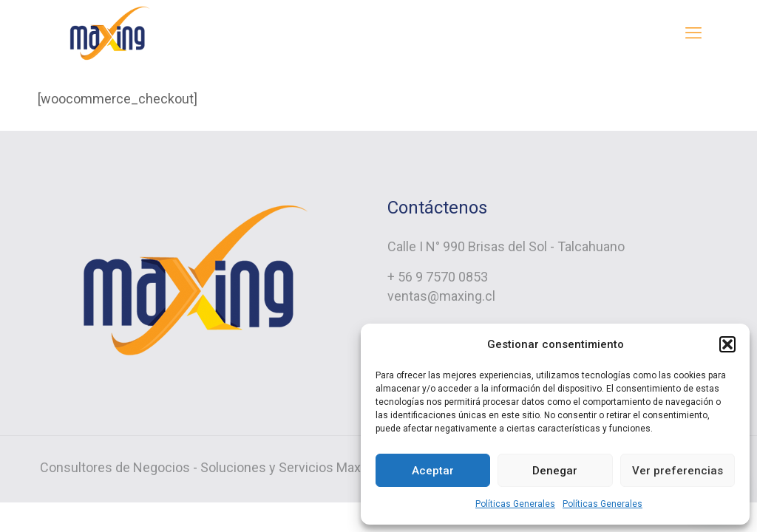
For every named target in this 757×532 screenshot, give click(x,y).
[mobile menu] (693, 33)
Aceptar (433, 471)
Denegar (555, 471)
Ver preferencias (678, 471)
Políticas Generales (515, 504)
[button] (727, 344)
